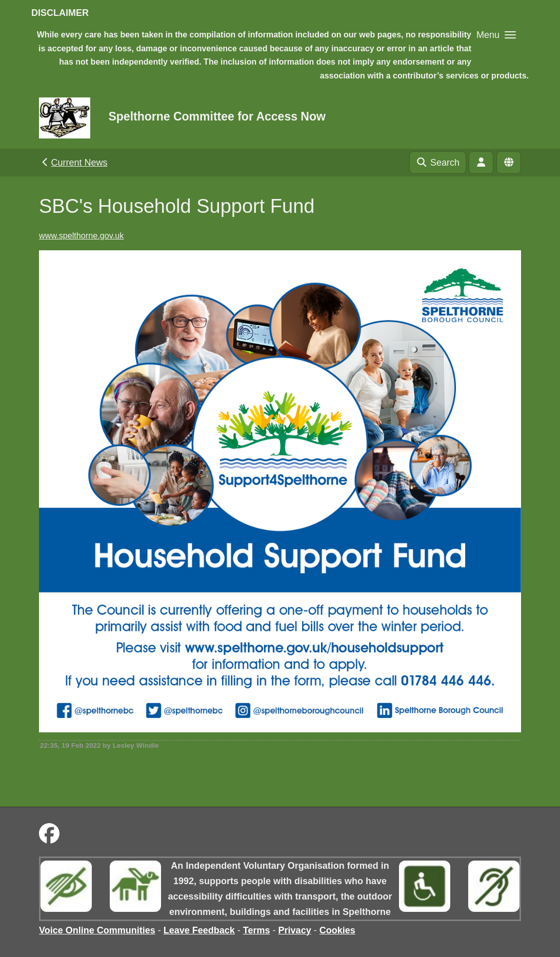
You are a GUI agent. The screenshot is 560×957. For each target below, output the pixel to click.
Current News (74, 163)
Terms (257, 930)
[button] (496, 35)
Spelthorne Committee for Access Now (217, 116)
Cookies (337, 930)
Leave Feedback (199, 930)
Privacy (295, 930)
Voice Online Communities (97, 930)
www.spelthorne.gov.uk (81, 235)
